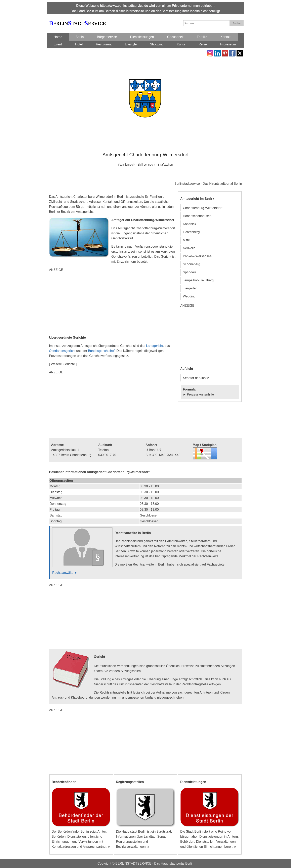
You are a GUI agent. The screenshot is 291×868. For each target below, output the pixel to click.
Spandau (189, 272)
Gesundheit (175, 37)
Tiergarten (190, 288)
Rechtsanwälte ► (65, 573)
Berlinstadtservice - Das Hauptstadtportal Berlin (208, 184)
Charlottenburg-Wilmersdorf (203, 208)
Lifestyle (131, 44)
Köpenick (190, 224)
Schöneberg (192, 264)
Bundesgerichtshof (101, 351)
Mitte (186, 240)
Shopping (157, 44)
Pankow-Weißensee (197, 256)
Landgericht (155, 346)
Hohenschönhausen (197, 216)
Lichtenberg (191, 232)
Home (58, 37)
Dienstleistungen (142, 37)
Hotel (79, 44)
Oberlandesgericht (62, 351)
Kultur (181, 44)
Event (58, 44)
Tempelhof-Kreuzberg (198, 280)
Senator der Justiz (196, 378)
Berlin (80, 37)
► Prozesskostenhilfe (198, 394)
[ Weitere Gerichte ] (63, 364)
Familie (202, 37)
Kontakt (226, 37)
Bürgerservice (107, 37)
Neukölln (189, 248)
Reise (203, 44)
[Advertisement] (113, 304)
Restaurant (104, 44)
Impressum (228, 44)
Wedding (189, 296)
